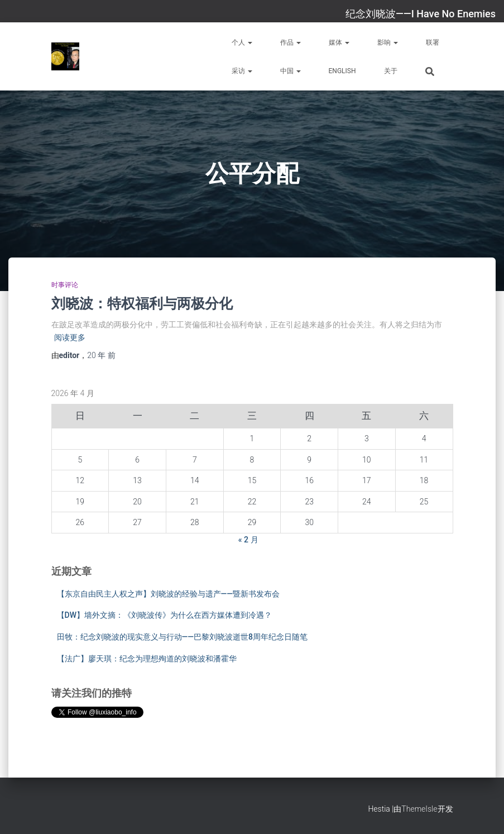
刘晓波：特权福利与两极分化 (142, 303)
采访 (242, 71)
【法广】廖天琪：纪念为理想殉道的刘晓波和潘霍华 (147, 659)
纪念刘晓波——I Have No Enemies (421, 14)
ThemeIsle (419, 809)
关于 (391, 71)
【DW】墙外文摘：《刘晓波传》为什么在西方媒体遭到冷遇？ (164, 615)
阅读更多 (70, 337)
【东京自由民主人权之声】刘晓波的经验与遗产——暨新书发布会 (169, 594)
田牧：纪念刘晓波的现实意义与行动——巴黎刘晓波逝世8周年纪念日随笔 (183, 637)
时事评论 (65, 285)
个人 (242, 42)
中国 (291, 71)
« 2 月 (248, 540)
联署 (433, 42)
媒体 (339, 42)
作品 (291, 42)
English (342, 71)
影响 (388, 42)
